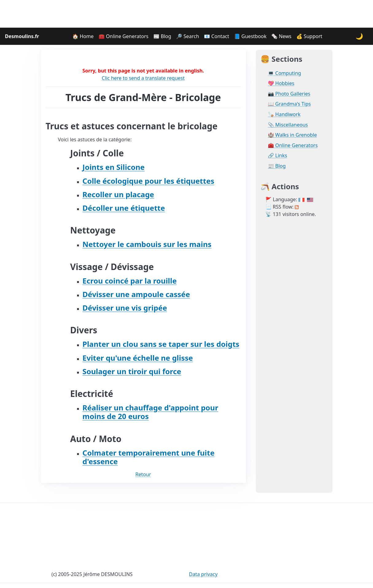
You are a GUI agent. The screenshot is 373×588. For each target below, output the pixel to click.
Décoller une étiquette (124, 208)
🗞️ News (281, 36)
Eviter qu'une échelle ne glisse (138, 358)
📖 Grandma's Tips (289, 104)
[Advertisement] (187, 14)
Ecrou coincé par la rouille (130, 281)
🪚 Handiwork (284, 114)
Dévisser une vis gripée (125, 308)
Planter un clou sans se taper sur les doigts (161, 344)
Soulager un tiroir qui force (132, 371)
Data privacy (203, 574)
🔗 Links (278, 156)
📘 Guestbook (250, 36)
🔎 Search (188, 36)
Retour (143, 474)
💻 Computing (285, 73)
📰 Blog (162, 36)
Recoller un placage (118, 194)
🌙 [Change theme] (359, 36)
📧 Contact (216, 36)
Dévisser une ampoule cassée (136, 294)
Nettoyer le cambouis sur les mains (147, 244)
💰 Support (309, 36)
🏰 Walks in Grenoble (293, 135)
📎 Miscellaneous (288, 125)
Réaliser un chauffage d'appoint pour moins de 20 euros (150, 412)
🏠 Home (83, 36)
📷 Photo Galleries (289, 94)
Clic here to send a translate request (143, 78)
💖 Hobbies (281, 83)
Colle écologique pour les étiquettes (149, 181)
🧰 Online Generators (123, 36)
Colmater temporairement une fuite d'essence (149, 457)
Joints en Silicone (114, 167)
